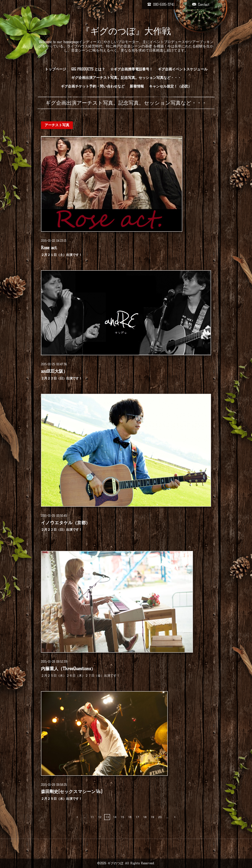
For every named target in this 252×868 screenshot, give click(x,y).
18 (145, 817)
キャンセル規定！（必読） (170, 86)
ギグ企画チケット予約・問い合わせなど (93, 86)
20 (160, 817)
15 (122, 817)
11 (92, 817)
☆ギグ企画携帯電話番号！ (132, 69)
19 (152, 817)
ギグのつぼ (115, 863)
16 (130, 817)
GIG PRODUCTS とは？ (88, 69)
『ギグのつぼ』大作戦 (126, 31)
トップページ (56, 69)
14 (115, 817)
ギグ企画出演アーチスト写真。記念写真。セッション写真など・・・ (126, 78)
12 (100, 817)
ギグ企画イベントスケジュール (183, 69)
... (85, 817)
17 (137, 817)
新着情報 (137, 86)
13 (107, 817)
